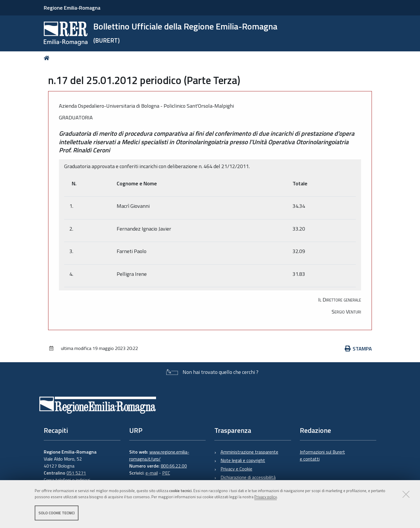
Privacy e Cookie (236, 469)
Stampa (358, 349)
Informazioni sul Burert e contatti (322, 455)
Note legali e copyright (243, 460)
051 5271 (76, 473)
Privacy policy (266, 497)
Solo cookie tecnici (57, 513)
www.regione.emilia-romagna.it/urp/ (159, 455)
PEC (166, 473)
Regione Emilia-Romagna (72, 8)
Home (48, 58)
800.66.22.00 (174, 466)
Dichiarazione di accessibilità (248, 477)
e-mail (152, 473)
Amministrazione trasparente (249, 452)
